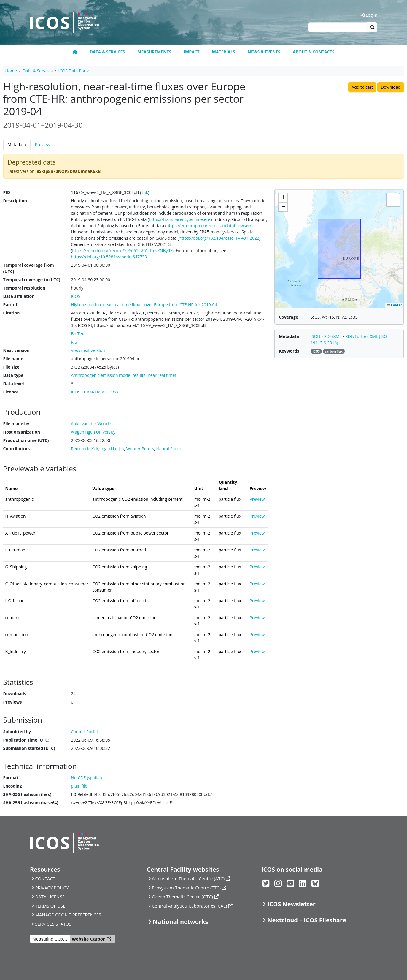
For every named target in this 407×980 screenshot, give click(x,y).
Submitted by (17, 732)
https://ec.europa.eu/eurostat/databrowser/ (209, 226)
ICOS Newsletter (291, 904)
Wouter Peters (140, 449)
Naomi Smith (169, 449)
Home (11, 71)
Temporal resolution (24, 288)
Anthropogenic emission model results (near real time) (123, 375)
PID (7, 192)
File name (13, 359)
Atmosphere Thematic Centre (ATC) (188, 878)
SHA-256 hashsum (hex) (27, 794)
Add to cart (362, 87)
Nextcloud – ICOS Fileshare (307, 920)
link (145, 192)
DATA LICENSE (50, 897)
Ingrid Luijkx (112, 449)
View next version (88, 350)
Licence (11, 392)
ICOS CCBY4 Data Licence (95, 392)
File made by (16, 424)
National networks (180, 922)
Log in (369, 15)
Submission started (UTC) (29, 748)
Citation (12, 313)
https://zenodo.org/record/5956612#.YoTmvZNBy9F (122, 250)
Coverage (288, 317)
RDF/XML (333, 336)
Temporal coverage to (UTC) (32, 280)
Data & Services (107, 52)
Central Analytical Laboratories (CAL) (189, 906)
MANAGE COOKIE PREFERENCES (68, 915)
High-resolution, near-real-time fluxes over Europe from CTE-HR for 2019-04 (144, 305)
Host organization (22, 432)
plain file (79, 786)
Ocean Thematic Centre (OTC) (182, 897)
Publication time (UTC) (26, 740)
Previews (13, 702)
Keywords (289, 351)
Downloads (15, 694)
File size (11, 367)
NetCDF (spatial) (86, 778)
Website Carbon (89, 939)
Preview (43, 144)
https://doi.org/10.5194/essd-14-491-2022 (219, 238)
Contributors (17, 449)
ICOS (75, 296)
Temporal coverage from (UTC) (29, 268)
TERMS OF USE (50, 906)
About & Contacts (314, 52)
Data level (14, 384)
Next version (16, 350)
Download (391, 87)
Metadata (17, 144)
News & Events (264, 52)
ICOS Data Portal (74, 71)
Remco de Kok (85, 449)
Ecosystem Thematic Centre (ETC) (186, 888)
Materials (224, 52)
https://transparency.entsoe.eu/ (180, 219)
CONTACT (45, 878)
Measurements (154, 52)
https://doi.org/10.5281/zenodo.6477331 (110, 257)
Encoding (13, 786)
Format (11, 778)
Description (15, 201)
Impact (191, 52)
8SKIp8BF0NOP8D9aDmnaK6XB (69, 171)
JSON (316, 336)
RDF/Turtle (356, 336)
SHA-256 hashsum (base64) (31, 803)
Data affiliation (19, 296)
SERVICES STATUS (53, 924)
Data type (13, 375)
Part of (10, 305)
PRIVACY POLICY (52, 888)
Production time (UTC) (26, 440)
